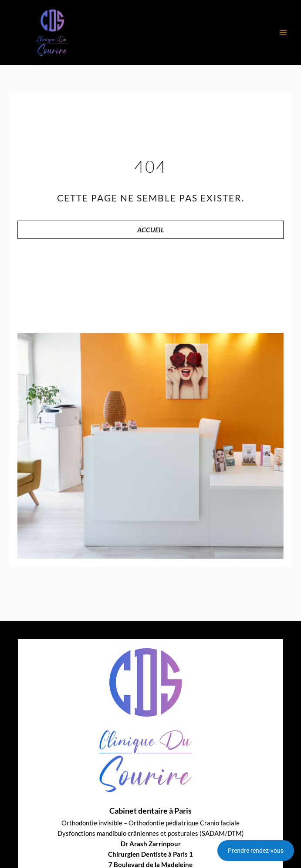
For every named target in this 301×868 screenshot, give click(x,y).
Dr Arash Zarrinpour (151, 844)
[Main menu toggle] (283, 33)
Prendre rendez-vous (256, 851)
